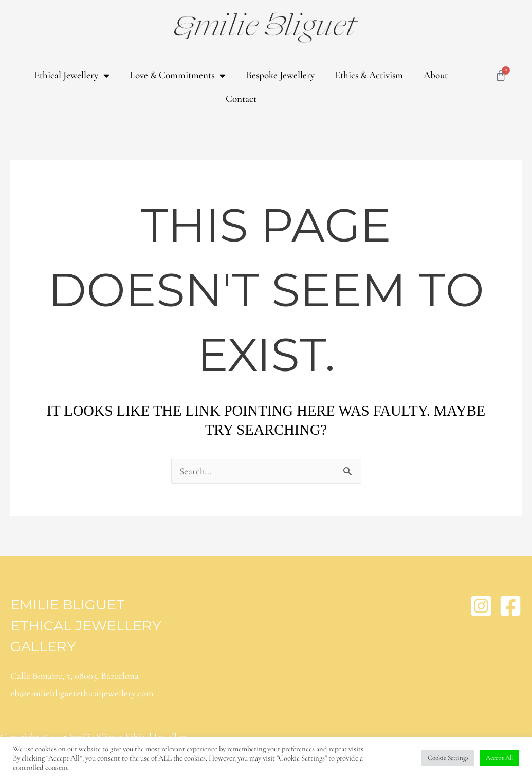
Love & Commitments (178, 75)
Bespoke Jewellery (280, 75)
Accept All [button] (499, 758)
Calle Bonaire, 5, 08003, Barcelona (75, 675)
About (436, 75)
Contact (241, 98)
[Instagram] (481, 606)
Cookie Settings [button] (448, 758)
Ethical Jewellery (72, 75)
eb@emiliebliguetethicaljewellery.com (82, 693)
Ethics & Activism (369, 75)
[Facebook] (510, 606)
